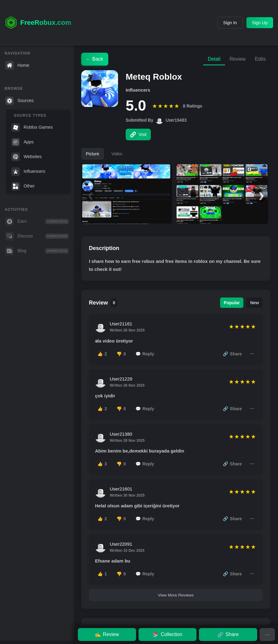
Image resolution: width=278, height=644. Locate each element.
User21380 (121, 434)
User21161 (121, 324)
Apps (23, 142)
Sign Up (260, 23)
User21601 (121, 489)
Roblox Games (32, 127)
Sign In (230, 23)
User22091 (121, 544)
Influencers (28, 172)
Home (17, 65)
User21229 (121, 379)
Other (23, 186)
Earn (37, 222)
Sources (19, 101)
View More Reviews (176, 595)
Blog (37, 251)
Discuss (37, 236)
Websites (27, 157)
